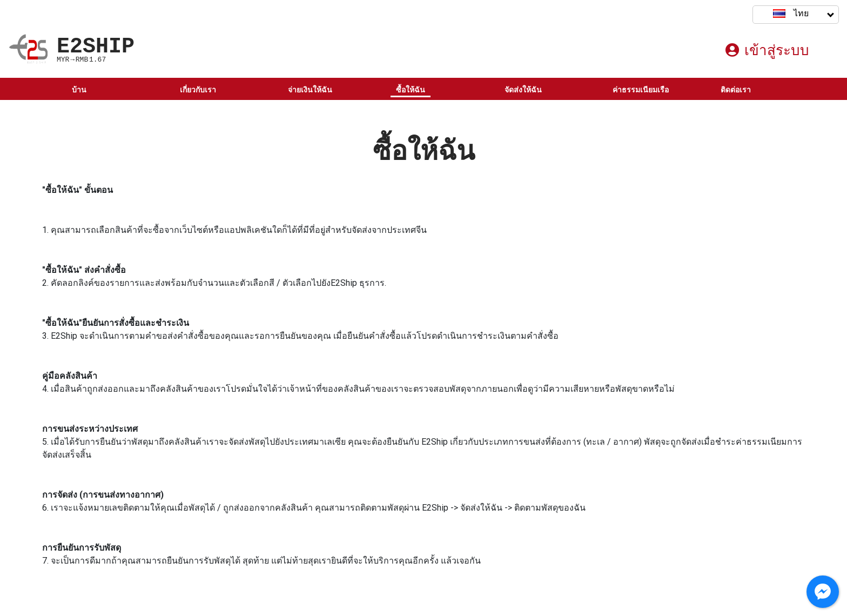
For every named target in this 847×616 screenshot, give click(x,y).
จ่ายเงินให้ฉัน (310, 90)
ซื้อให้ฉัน (411, 90)
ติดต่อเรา (736, 90)
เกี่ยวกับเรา (198, 90)
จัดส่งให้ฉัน (523, 90)
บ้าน (79, 90)
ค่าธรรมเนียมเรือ (641, 90)
